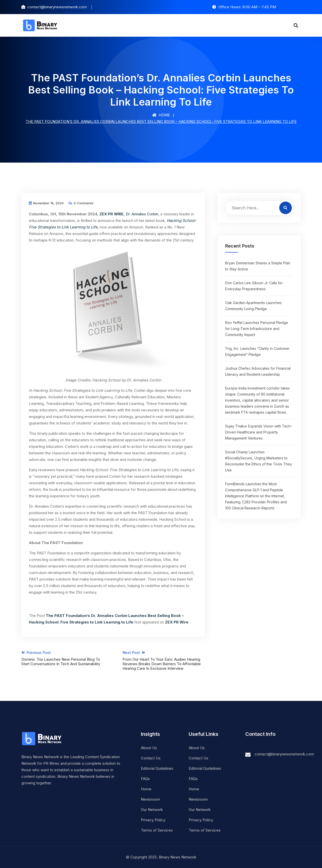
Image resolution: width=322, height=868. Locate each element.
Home (161, 115)
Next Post (164, 660)
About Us (149, 748)
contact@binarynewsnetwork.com (284, 754)
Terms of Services (157, 830)
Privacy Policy (153, 820)
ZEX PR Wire (177, 622)
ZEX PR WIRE (111, 214)
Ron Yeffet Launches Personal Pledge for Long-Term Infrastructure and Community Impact (257, 329)
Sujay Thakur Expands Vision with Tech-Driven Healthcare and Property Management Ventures (259, 432)
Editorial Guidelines (157, 768)
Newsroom (150, 799)
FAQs (145, 779)
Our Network (152, 810)
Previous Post (63, 658)
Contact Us (151, 758)
